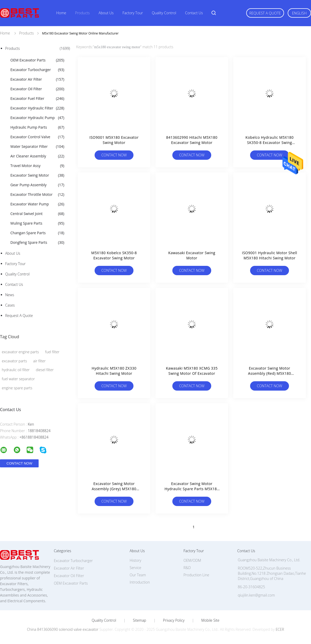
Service (135, 568)
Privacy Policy (174, 620)
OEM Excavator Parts (37, 60)
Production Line (196, 575)
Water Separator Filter (37, 147)
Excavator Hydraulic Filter (37, 108)
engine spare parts (17, 388)
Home (61, 13)
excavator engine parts (20, 352)
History (135, 560)
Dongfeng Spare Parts (37, 243)
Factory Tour (133, 13)
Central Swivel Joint (37, 214)
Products (82, 13)
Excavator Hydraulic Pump (37, 118)
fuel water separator (18, 379)
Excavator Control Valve (37, 137)
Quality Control (164, 13)
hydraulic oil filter (16, 370)
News (10, 295)
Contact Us (194, 13)
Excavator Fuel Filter (37, 99)
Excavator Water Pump (37, 204)
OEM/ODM (192, 560)
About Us (106, 13)
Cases (10, 305)
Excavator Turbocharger (37, 70)
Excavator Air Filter (37, 79)
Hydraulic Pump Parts (37, 127)
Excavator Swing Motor (37, 175)
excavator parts (14, 361)
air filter (39, 361)
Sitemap (140, 620)
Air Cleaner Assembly (37, 156)
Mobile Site (210, 620)
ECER (280, 629)
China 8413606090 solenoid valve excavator (63, 629)
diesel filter (45, 370)
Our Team (138, 575)
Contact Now (114, 155)
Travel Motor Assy (37, 166)
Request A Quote (265, 13)
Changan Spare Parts (37, 233)
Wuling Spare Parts (37, 223)
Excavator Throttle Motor (37, 195)
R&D (187, 568)
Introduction (140, 582)
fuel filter (52, 352)
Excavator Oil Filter (37, 89)
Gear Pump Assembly (37, 185)
